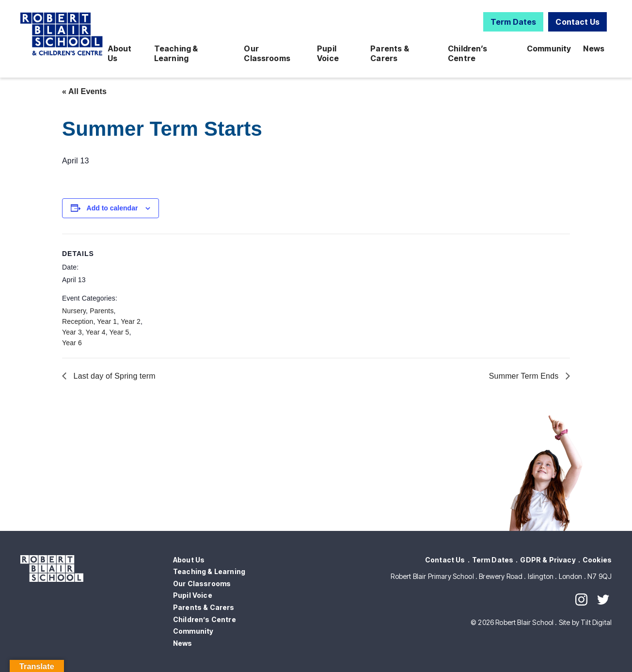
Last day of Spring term (113, 376)
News (594, 48)
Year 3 (72, 332)
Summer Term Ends (525, 376)
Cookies (597, 560)
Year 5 (119, 332)
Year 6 (72, 343)
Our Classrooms (267, 53)
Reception (78, 321)
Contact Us (577, 22)
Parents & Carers (389, 53)
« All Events (84, 91)
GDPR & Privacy (548, 560)
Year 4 (96, 332)
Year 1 (107, 321)
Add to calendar (112, 208)
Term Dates (513, 22)
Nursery (74, 311)
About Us (120, 53)
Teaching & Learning (176, 53)
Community (549, 48)
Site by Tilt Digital (585, 622)
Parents (102, 311)
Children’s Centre (468, 53)
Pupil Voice (328, 53)
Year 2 (131, 321)
